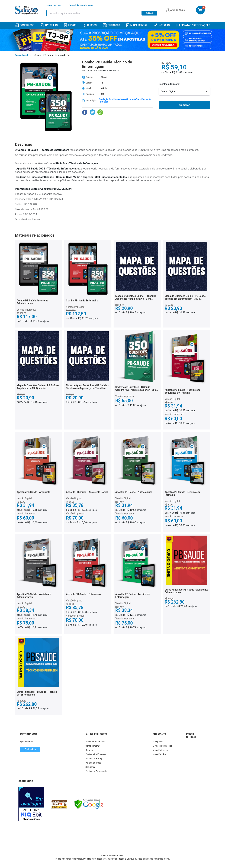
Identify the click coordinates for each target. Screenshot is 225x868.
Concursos (25, 25)
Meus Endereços (161, 750)
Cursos (90, 25)
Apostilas (49, 25)
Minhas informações (162, 746)
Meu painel (158, 742)
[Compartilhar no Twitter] (92, 112)
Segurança (90, 767)
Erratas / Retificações (193, 25)
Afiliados (30, 749)
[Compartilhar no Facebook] (85, 112)
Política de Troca (93, 763)
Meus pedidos (54, 5)
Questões (112, 25)
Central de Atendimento (81, 5)
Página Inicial (21, 55)
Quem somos (26, 742)
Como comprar (92, 746)
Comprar (184, 105)
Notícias (162, 25)
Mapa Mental (137, 25)
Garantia (89, 750)
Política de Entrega (94, 759)
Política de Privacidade (96, 771)
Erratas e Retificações (96, 754)
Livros (70, 25)
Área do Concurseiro (95, 742)
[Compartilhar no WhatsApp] (100, 112)
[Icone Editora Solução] (27, 10)
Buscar (149, 13)
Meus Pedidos (159, 754)
